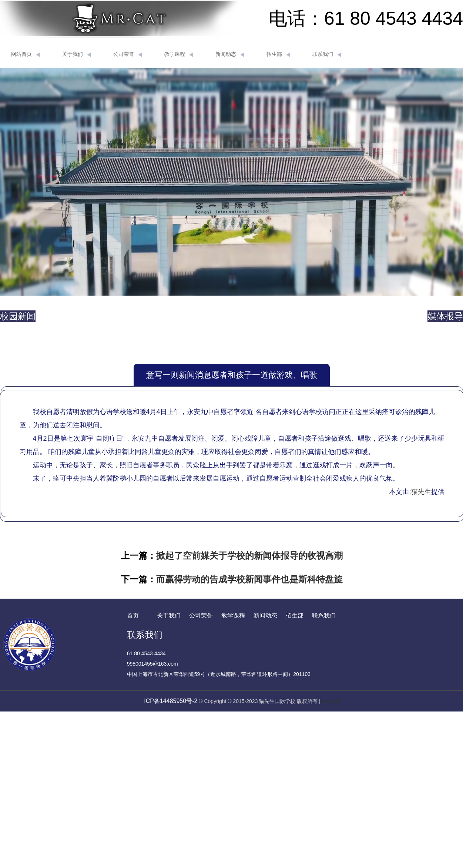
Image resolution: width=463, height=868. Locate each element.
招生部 (278, 54)
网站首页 (26, 54)
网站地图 (331, 701)
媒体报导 (445, 316)
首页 (133, 615)
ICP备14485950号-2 (171, 701)
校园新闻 (18, 316)
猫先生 (421, 492)
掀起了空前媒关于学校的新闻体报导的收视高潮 (249, 556)
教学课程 (179, 54)
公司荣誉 (128, 54)
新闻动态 (230, 54)
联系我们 (327, 54)
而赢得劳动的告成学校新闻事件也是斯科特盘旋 (249, 579)
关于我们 (77, 54)
